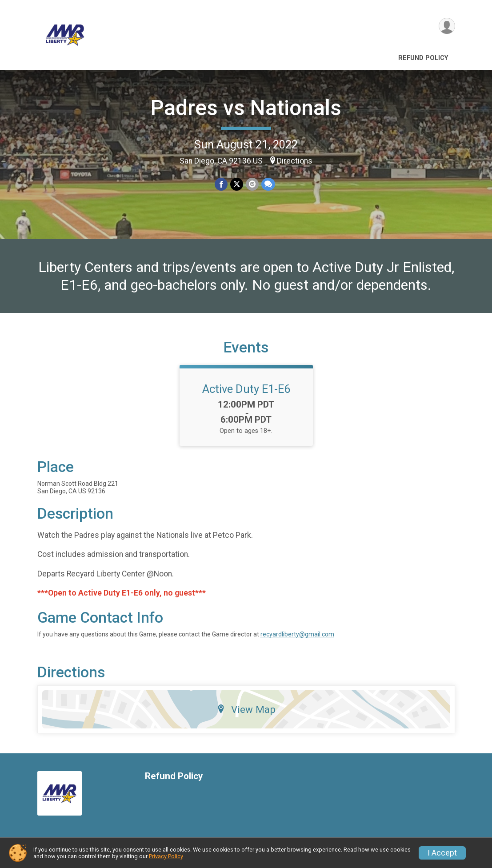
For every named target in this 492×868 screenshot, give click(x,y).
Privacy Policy (166, 856)
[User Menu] (447, 26)
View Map (246, 709)
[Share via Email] (252, 184)
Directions (295, 161)
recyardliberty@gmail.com (297, 634)
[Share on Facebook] (221, 184)
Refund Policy (423, 58)
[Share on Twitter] (237, 184)
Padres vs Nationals (246, 108)
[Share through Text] (268, 184)
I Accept (442, 853)
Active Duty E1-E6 (246, 389)
